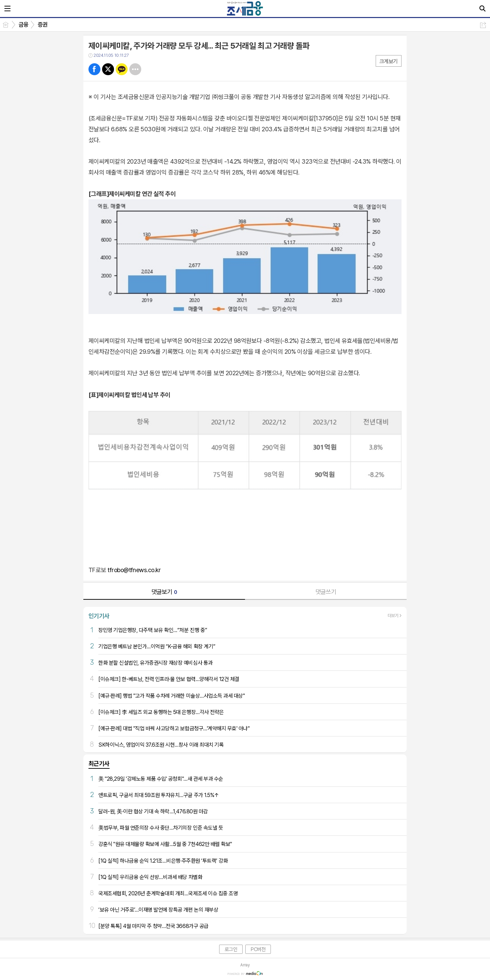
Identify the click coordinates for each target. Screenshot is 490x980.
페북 (94, 69)
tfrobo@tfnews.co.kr (134, 570)
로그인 (231, 949)
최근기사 (99, 763)
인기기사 (99, 616)
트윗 (108, 69)
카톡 (122, 69)
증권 (43, 24)
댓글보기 (164, 592)
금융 (24, 24)
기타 (135, 69)
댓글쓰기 (326, 592)
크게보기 (389, 61)
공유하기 (483, 25)
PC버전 (258, 949)
